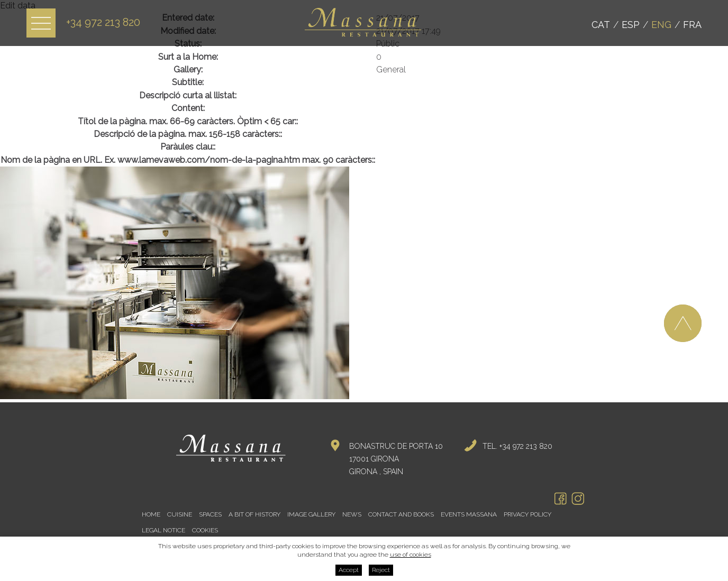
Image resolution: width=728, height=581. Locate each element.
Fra (692, 25)
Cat (601, 25)
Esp (631, 25)
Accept (349, 570)
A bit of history (254, 514)
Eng (661, 25)
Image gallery (311, 514)
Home (151, 514)
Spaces (210, 514)
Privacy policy (527, 514)
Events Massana (469, 514)
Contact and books (401, 514)
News (352, 514)
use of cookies (411, 555)
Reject (381, 570)
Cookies (205, 530)
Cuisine (180, 514)
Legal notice (163, 530)
